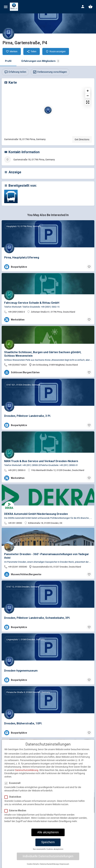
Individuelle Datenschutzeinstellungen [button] (48, 859)
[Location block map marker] (48, 110)
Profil (8, 61)
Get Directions (82, 139)
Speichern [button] (48, 845)
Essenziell (14, 786)
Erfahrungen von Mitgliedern (41, 61)
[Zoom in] (88, 91)
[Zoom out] (88, 96)
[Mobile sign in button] (83, 7)
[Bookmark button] (89, 267)
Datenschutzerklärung (27, 773)
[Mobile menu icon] (6, 7)
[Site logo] (14, 7)
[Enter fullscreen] (88, 102)
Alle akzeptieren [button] (48, 835)
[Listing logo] (8, 34)
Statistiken (14, 800)
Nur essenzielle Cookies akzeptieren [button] (48, 852)
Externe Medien (16, 814)
